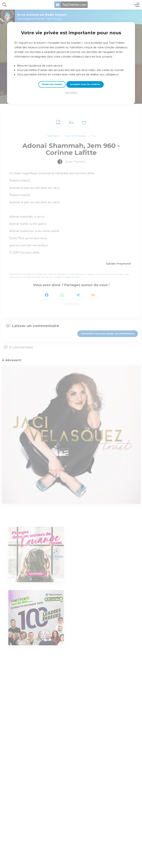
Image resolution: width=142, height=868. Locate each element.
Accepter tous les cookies (85, 84)
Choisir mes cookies (52, 84)
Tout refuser (71, 93)
